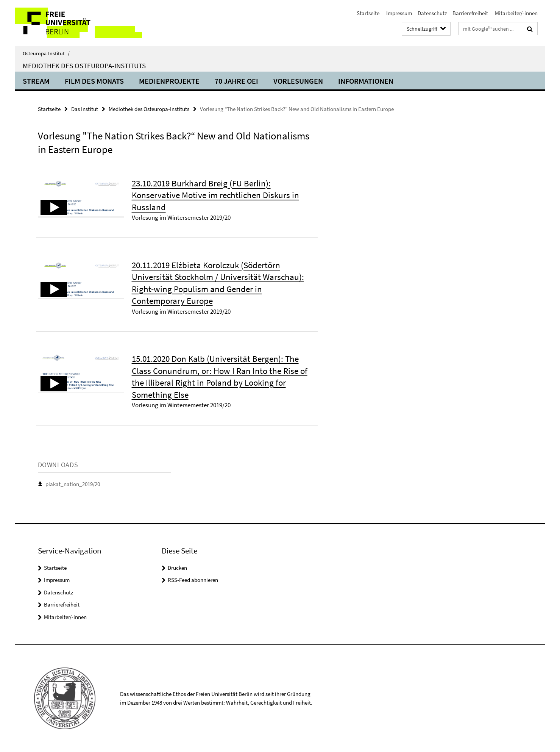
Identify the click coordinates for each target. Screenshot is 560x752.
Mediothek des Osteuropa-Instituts (84, 66)
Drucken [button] (177, 568)
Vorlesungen (298, 81)
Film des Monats (94, 81)
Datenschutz (432, 13)
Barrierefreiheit (470, 13)
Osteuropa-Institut (46, 53)
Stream (36, 81)
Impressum (399, 13)
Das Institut (85, 109)
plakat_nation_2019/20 (73, 484)
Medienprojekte (169, 81)
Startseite (368, 13)
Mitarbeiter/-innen (516, 13)
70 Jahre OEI (236, 81)
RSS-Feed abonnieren (193, 580)
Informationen (366, 81)
